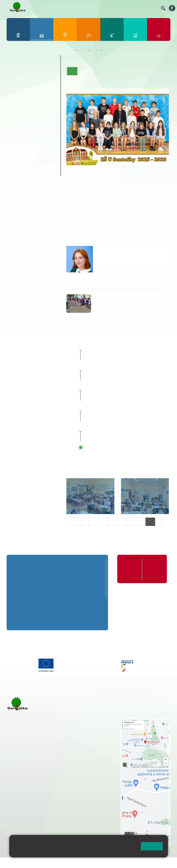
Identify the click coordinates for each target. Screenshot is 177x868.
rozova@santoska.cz (31, 818)
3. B (33, 81)
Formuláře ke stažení (153, 567)
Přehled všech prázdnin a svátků (122, 448)
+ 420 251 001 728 (97, 725)
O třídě (85, 71)
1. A (14, 73)
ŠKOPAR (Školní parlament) (26, 169)
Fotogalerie (76, 79)
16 (150, 522)
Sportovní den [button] (106, 346)
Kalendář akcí (141, 71)
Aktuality (100, 71)
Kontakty (151, 8)
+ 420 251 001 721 (98, 720)
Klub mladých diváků (30, 158)
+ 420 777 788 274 (96, 729)
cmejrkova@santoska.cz (33, 791)
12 (112, 522)
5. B (51, 81)
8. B (33, 115)
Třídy (95, 50)
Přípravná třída (25, 59)
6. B (14, 115)
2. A (23, 73)
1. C (14, 90)
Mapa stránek (89, 863)
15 (141, 522)
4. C (42, 90)
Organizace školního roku (131, 569)
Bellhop (53, 8)
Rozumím (152, 846)
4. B (42, 81)
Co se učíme (119, 71)
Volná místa (138, 8)
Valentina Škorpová (113, 250)
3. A (33, 73)
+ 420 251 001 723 (26, 782)
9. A (42, 106)
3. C (33, 90)
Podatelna (123, 8)
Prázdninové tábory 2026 (29, 147)
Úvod (72, 71)
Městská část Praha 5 (21, 831)
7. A (23, 106)
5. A (51, 73)
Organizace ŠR (88, 8)
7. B (23, 115)
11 (103, 522)
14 (131, 522)
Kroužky (18, 136)
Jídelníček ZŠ (69, 8)
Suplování (106, 8)
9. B (42, 115)
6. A (14, 106)
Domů (70, 50)
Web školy (162, 863)
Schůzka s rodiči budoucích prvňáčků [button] (126, 407)
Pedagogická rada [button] (110, 428)
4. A (42, 73)
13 (122, 522)
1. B (14, 81)
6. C (14, 124)
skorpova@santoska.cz (115, 263)
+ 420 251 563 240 (26, 809)
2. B (23, 81)
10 (93, 522)
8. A (33, 106)
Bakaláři (39, 8)
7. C (23, 124)
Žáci (83, 50)
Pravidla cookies (71, 852)
